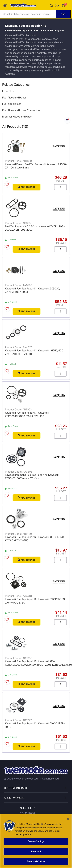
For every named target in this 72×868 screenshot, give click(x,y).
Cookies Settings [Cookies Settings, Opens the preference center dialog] (36, 842)
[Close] (68, 820)
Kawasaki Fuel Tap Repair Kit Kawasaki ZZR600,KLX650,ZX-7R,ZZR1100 (27, 414)
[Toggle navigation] (6, 6)
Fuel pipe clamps (12, 104)
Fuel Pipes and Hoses (14, 98)
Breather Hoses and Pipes (17, 117)
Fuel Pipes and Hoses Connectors (21, 110)
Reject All (36, 853)
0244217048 (27, 813)
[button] (58, 5)
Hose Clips (8, 91)
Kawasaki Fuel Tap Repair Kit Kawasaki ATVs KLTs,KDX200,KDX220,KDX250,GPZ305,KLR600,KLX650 (39, 663)
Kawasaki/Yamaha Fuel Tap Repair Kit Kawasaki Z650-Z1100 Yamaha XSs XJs (32, 477)
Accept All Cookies (36, 863)
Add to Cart (27, 187)
